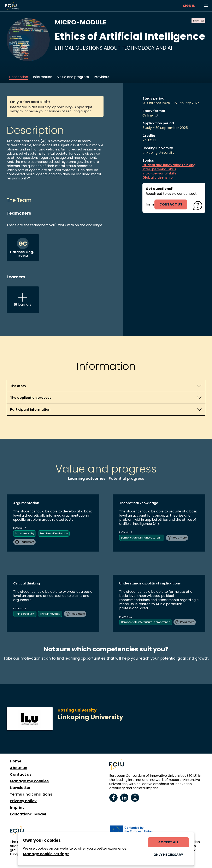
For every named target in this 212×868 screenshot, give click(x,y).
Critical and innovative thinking (169, 165)
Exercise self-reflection (54, 533)
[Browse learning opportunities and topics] (206, 6)
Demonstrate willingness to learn (142, 538)
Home (16, 761)
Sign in (189, 6)
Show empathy (25, 533)
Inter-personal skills (159, 169)
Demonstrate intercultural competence (146, 622)
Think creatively (25, 614)
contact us (171, 204)
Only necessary (168, 855)
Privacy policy (23, 801)
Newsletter (20, 788)
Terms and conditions (31, 794)
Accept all (168, 842)
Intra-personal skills (159, 173)
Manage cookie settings (46, 854)
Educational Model (28, 814)
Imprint (17, 808)
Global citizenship (158, 178)
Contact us (21, 774)
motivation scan (36, 658)
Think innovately (50, 614)
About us (19, 768)
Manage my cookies (29, 781)
